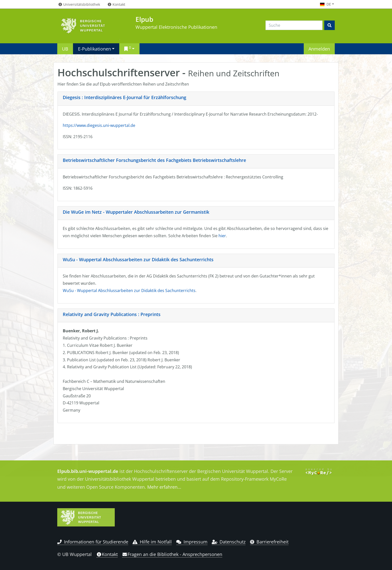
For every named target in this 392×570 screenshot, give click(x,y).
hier (222, 236)
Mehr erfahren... (164, 487)
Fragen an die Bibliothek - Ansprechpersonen (172, 554)
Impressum (192, 542)
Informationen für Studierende (93, 542)
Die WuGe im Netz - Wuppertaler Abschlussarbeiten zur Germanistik (136, 212)
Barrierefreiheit (269, 542)
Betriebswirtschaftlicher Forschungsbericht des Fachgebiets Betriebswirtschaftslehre (154, 160)
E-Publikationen (94, 49)
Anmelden (319, 49)
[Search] (294, 25)
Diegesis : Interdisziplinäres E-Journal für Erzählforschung (124, 97)
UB (65, 49)
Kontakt (107, 554)
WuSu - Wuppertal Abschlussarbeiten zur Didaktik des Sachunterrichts (138, 259)
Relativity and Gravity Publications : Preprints (112, 314)
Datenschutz (229, 542)
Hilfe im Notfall (152, 542)
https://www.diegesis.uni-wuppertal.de (99, 125)
